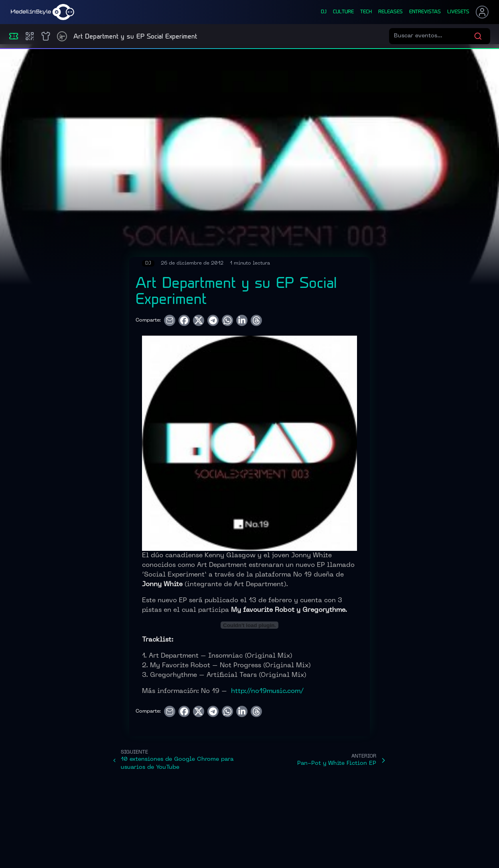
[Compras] (30, 36)
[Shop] (46, 36)
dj (324, 12)
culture (343, 12)
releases (390, 12)
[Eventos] (14, 36)
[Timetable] (62, 36)
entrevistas (425, 12)
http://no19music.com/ (267, 691)
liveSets (458, 12)
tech (366, 12)
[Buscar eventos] (434, 36)
